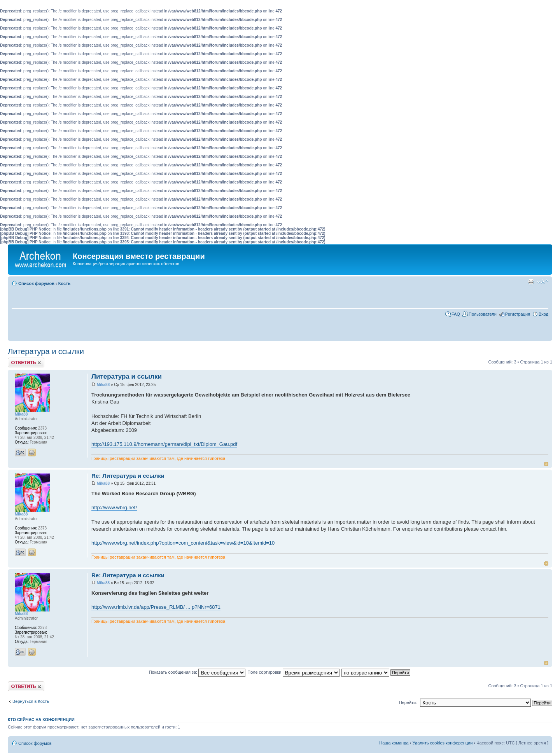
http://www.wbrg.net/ (114, 508)
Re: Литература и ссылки (128, 476)
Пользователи (483, 314)
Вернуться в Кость (31, 701)
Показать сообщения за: (197, 672)
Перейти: (408, 702)
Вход (543, 314)
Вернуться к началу (546, 464)
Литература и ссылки (46, 351)
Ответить (26, 363)
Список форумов (36, 283)
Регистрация (518, 314)
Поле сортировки (293, 672)
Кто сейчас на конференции (41, 720)
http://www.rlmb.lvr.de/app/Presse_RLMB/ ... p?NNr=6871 (156, 607)
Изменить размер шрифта (543, 282)
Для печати (531, 282)
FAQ (456, 314)
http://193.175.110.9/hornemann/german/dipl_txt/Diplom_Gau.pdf (164, 444)
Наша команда (394, 743)
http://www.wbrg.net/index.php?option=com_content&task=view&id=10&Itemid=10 (183, 543)
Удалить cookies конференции (443, 743)
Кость (65, 283)
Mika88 (103, 385)
